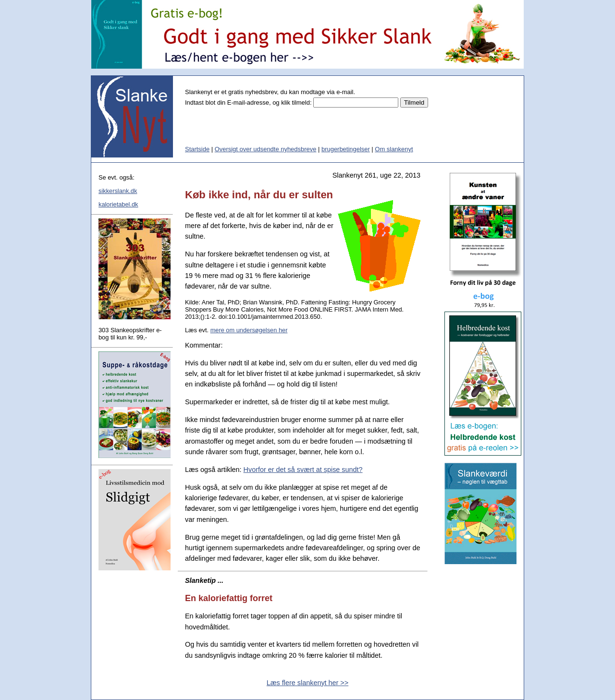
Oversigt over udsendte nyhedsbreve (266, 149)
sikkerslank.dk (118, 191)
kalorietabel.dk (118, 204)
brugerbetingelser (346, 149)
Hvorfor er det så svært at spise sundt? (303, 470)
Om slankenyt (394, 149)
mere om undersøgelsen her (249, 330)
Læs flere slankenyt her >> (307, 683)
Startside (197, 149)
